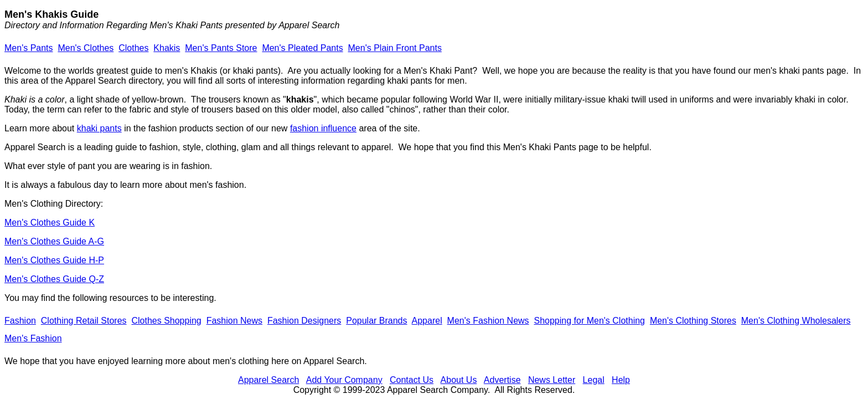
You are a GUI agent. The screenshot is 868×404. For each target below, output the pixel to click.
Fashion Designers (304, 321)
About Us (459, 380)
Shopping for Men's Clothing (589, 321)
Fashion (20, 321)
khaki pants (99, 128)
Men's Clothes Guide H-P (54, 260)
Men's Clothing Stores (693, 321)
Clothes (133, 48)
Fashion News (234, 321)
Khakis (167, 48)
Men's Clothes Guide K (50, 223)
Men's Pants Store (221, 48)
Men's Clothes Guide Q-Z (54, 279)
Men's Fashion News (488, 321)
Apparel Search (268, 380)
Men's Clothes (86, 48)
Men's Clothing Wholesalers (796, 321)
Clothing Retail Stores (84, 321)
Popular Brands (376, 321)
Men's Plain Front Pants (395, 48)
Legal (594, 380)
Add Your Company (344, 380)
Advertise (502, 380)
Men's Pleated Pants (302, 48)
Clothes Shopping (166, 321)
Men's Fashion (33, 338)
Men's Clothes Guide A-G (54, 241)
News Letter (552, 380)
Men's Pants (29, 48)
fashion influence (323, 128)
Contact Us (412, 380)
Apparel (427, 321)
